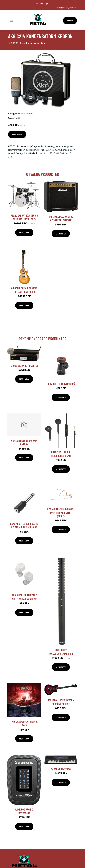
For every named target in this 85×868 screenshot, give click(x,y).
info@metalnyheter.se (66, 8)
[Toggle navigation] (12, 20)
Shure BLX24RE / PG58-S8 (24, 365)
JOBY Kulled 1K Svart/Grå (61, 384)
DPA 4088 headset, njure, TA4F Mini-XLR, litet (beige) (61, 512)
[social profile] (47, 4)
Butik (70, 20)
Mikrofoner (27, 114)
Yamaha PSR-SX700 (61, 769)
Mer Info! (17, 134)
